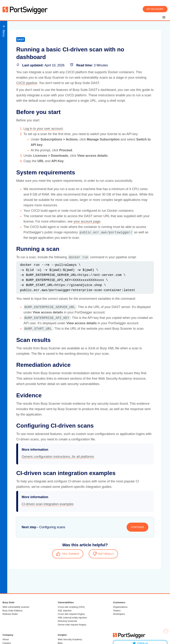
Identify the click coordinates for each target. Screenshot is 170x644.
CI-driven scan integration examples (48, 504)
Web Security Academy (70, 639)
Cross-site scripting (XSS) (71, 607)
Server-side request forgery (72, 625)
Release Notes (10, 614)
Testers (117, 611)
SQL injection (65, 611)
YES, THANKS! (68, 554)
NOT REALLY (103, 554)
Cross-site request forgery (71, 614)
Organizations (120, 607)
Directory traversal (67, 621)
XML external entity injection (72, 618)
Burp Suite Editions (13, 611)
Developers (119, 614)
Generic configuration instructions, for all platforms (58, 457)
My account (155, 9)
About (6, 639)
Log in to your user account (43, 129)
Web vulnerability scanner (16, 607)
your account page (87, 221)
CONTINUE (137, 527)
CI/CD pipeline (27, 83)
